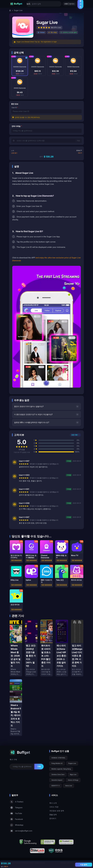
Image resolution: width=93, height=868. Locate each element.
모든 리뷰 (75, 435)
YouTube (16, 813)
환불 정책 (53, 815)
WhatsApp (17, 825)
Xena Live (69, 786)
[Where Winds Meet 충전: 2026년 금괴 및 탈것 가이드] (16, 648)
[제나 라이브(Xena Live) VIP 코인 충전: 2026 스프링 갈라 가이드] (62, 648)
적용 (78, 141)
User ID (15, 108)
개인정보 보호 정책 (57, 811)
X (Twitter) (17, 802)
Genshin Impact (57, 780)
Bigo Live (73, 774)
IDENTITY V (56, 786)
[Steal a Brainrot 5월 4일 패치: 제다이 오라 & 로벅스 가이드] (16, 708)
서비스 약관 (54, 807)
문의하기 (53, 818)
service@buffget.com (21, 831)
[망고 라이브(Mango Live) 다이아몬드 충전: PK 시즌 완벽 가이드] (77, 648)
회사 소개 (53, 803)
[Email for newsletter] (22, 767)
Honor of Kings (73, 780)
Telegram (16, 808)
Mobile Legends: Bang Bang (61, 769)
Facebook (16, 819)
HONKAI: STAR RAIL (58, 758)
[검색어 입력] (44, 4)
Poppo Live (72, 763)
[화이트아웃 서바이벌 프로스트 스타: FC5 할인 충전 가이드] (46, 648)
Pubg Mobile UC (57, 763)
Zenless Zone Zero (58, 774)
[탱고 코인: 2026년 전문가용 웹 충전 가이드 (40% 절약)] (31, 648)
